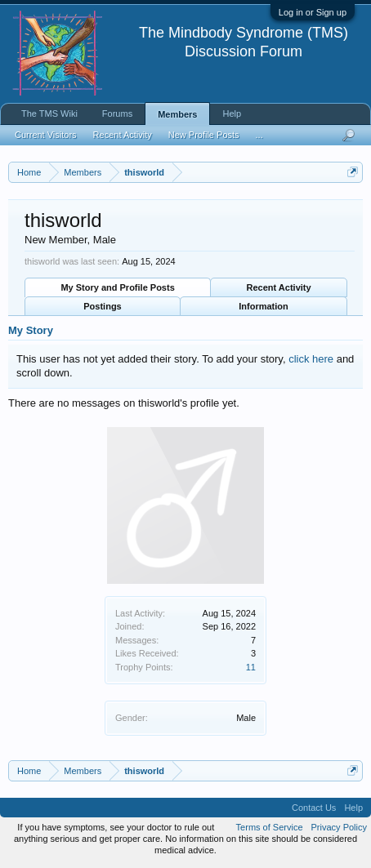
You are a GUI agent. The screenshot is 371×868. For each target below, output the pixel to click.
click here (311, 359)
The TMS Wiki (49, 114)
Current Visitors (46, 135)
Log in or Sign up (313, 12)
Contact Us (314, 808)
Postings (102, 306)
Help (232, 114)
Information (264, 306)
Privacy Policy (339, 827)
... (259, 135)
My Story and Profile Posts (117, 287)
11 (251, 667)
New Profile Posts (204, 135)
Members (177, 114)
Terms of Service (270, 827)
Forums (117, 114)
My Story (31, 330)
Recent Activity (279, 287)
